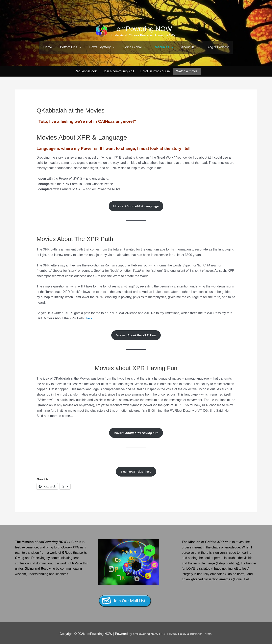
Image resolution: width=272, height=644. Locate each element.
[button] (71, 47)
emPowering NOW (144, 29)
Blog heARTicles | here (136, 470)
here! (90, 315)
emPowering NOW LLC (148, 632)
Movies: (136, 203)
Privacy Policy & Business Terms (190, 632)
